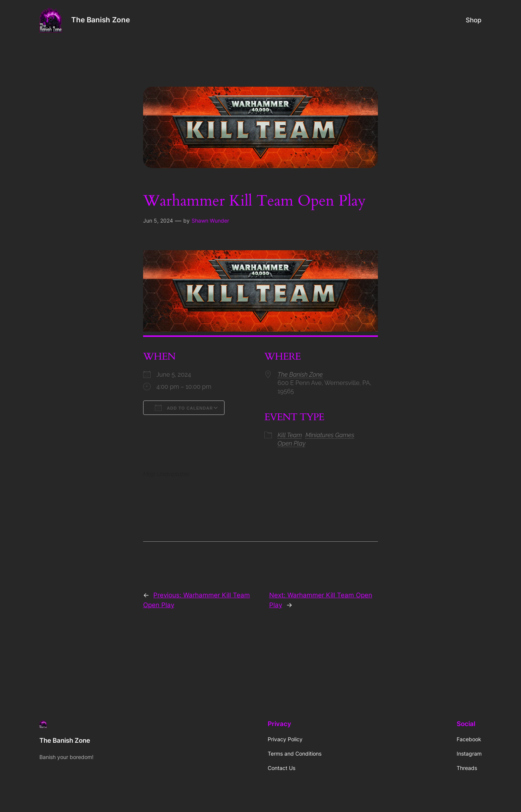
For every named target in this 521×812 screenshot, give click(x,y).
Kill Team (290, 435)
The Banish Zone (101, 20)
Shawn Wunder (210, 221)
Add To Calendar (184, 408)
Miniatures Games (330, 435)
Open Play (292, 443)
